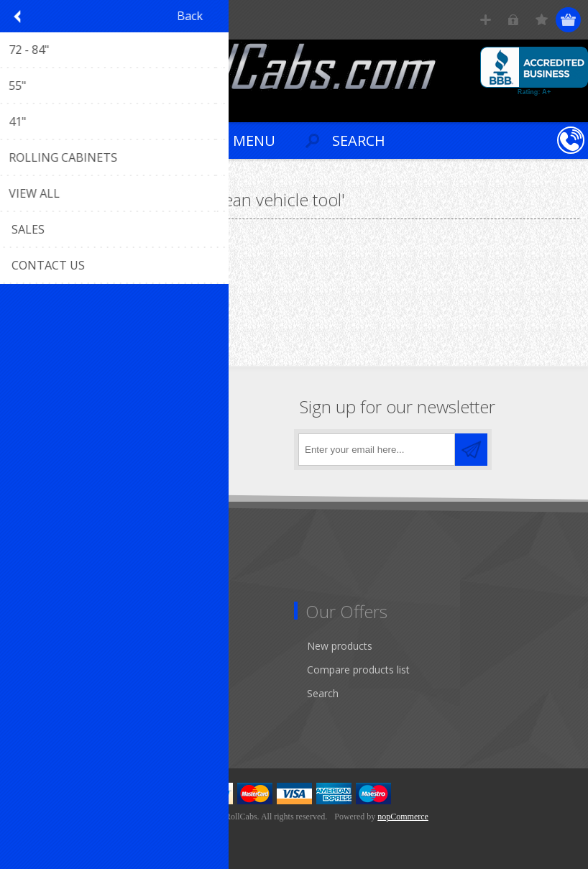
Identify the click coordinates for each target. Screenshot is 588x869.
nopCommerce (403, 817)
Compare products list (358, 670)
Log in (514, 20)
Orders (36, 693)
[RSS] (146, 445)
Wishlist (38, 717)
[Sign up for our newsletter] (377, 450)
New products (340, 646)
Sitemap (39, 577)
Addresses (44, 670)
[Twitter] (66, 445)
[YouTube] (106, 445)
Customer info (54, 646)
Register (486, 20)
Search (323, 693)
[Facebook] (27, 445)
